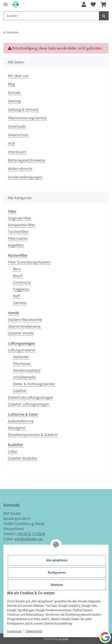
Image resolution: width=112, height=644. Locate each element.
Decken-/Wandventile (25, 320)
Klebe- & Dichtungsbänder (34, 384)
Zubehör (20, 391)
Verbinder (21, 357)
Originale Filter (20, 218)
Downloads (17, 126)
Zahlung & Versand (23, 110)
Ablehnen (57, 585)
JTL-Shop (63, 639)
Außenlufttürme (21, 421)
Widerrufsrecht (20, 169)
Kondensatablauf (27, 370)
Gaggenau (21, 289)
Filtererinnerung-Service (27, 118)
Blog (12, 84)
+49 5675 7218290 (31, 534)
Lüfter (13, 452)
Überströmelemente (24, 326)
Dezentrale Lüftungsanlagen (31, 397)
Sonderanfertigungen (25, 177)
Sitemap (15, 101)
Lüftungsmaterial (22, 350)
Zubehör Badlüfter (23, 458)
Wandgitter (17, 428)
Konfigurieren (57, 573)
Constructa (22, 282)
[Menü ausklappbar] (5, 3)
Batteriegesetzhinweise (27, 160)
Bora (17, 269)
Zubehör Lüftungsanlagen (29, 404)
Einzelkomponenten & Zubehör (33, 435)
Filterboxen (22, 364)
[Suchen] (104, 16)
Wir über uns (18, 76)
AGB (11, 143)
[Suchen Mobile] (51, 16)
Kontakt (14, 93)
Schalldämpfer (25, 377)
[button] (84, 5)
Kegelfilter (16, 245)
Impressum (14, 631)
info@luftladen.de (29, 539)
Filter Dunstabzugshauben (29, 262)
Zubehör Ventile (21, 333)
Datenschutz (34, 631)
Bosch (18, 276)
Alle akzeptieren (57, 560)
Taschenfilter (18, 232)
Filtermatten (18, 238)
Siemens (20, 303)
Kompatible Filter (22, 225)
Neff (16, 296)
